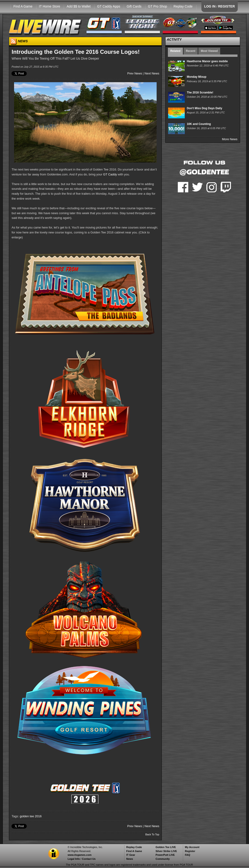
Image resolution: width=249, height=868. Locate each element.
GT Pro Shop (157, 6)
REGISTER (226, 6)
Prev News (135, 73)
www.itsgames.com (79, 855)
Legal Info (74, 859)
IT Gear (131, 855)
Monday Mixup (197, 77)
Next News (152, 73)
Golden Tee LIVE (166, 847)
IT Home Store (50, 6)
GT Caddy (110, 174)
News (130, 859)
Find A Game (23, 6)
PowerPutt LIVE (165, 855)
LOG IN (210, 6)
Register (190, 851)
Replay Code (183, 6)
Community (163, 859)
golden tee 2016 (31, 816)
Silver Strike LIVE (166, 851)
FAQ (187, 855)
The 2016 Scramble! (200, 93)
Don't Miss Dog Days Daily (205, 108)
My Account (192, 847)
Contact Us (89, 859)
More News (230, 139)
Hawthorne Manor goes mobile (207, 61)
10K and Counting (199, 124)
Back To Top (152, 834)
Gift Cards (134, 6)
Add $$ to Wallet (79, 6)
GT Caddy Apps (109, 6)
